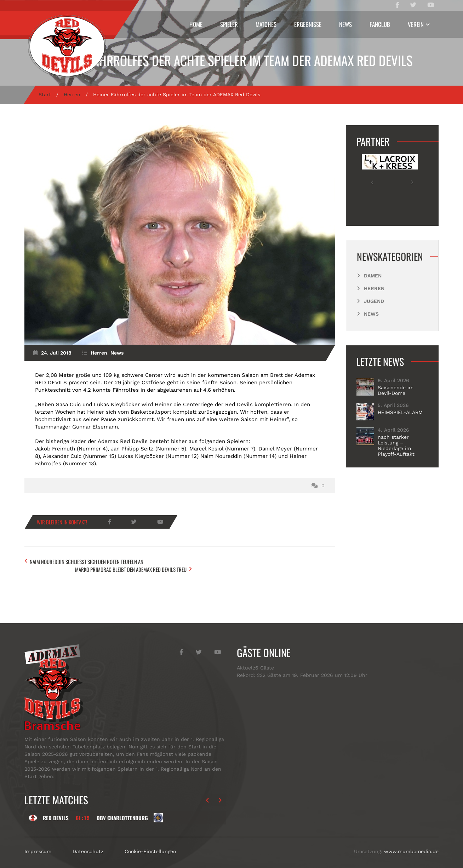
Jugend (374, 301)
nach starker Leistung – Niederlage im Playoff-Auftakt (396, 446)
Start (45, 94)
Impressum (38, 843)
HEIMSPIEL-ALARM (400, 412)
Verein (416, 24)
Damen (373, 276)
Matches (266, 24)
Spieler (229, 24)
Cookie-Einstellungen (150, 843)
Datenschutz (88, 843)
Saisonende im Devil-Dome (396, 390)
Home (196, 24)
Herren (72, 94)
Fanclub (380, 24)
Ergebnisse (308, 24)
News (345, 24)
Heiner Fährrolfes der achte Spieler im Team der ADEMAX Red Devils (232, 60)
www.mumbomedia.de (411, 843)
